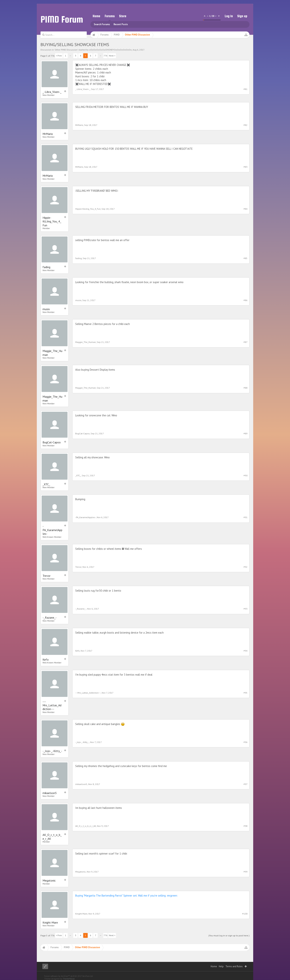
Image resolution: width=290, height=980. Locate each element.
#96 (246, 742)
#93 (246, 609)
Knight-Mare (50, 922)
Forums (110, 16)
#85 (246, 258)
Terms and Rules (234, 966)
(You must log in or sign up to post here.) (229, 935)
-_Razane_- (50, 617)
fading (46, 267)
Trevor (47, 576)
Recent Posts (121, 24)
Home (96, 16)
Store (123, 16)
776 (106, 56)
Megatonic (49, 880)
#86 (246, 300)
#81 (246, 89)
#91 (246, 517)
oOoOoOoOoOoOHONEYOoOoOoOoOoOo (110, 50)
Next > (112, 56)
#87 (246, 342)
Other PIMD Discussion (66, 50)
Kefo (46, 660)
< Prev (59, 56)
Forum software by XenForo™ (69, 976)
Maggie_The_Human (52, 353)
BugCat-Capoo (52, 442)
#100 (245, 914)
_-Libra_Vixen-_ (52, 92)
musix (46, 309)
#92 (246, 567)
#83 (246, 167)
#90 (246, 475)
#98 (246, 826)
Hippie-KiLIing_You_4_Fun (52, 221)
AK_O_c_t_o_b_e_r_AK (52, 837)
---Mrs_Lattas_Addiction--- (52, 705)
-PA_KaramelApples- (52, 530)
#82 (246, 125)
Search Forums (102, 24)
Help (221, 966)
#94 (246, 651)
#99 (246, 872)
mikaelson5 (50, 793)
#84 (246, 209)
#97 (246, 784)
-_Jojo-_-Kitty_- (52, 751)
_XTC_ (46, 484)
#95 (246, 693)
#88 (246, 388)
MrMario (48, 134)
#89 (246, 433)
